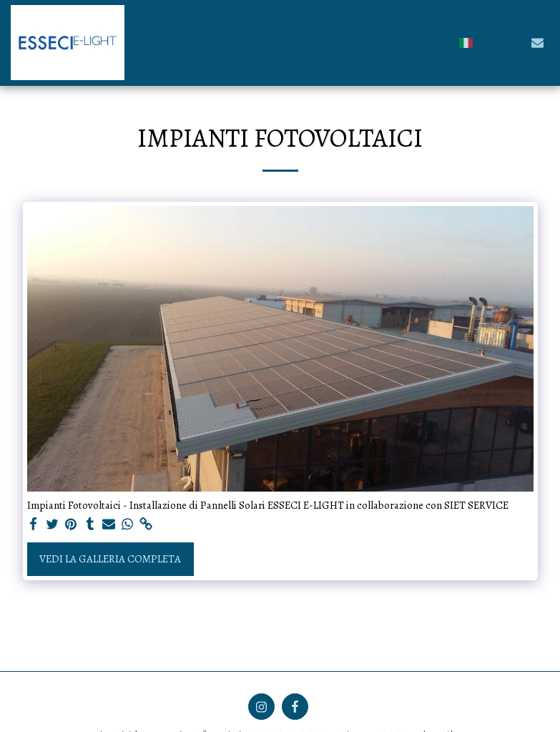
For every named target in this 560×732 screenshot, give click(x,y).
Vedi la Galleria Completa (110, 559)
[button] (490, 43)
